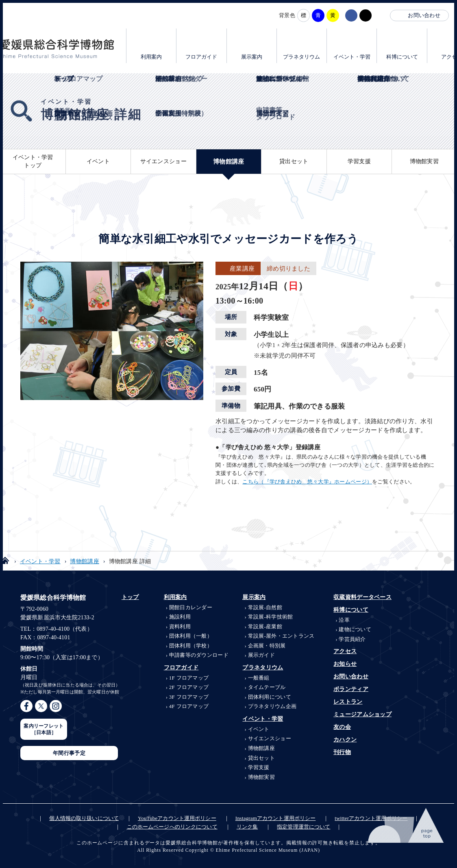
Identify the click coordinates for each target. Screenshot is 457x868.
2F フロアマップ (189, 687)
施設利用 (180, 617)
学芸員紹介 (352, 639)
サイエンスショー (163, 161)
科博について (402, 57)
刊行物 (342, 752)
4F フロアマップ (189, 706)
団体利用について (270, 697)
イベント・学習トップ (33, 161)
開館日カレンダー (191, 607)
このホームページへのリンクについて (172, 827)
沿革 (344, 620)
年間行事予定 (69, 753)
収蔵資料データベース (362, 597)
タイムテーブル (267, 687)
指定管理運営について (304, 827)
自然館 (265, 607)
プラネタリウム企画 (272, 706)
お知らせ (345, 664)
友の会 (342, 727)
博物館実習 (424, 161)
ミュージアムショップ (362, 714)
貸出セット (294, 161)
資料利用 (180, 626)
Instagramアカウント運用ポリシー (276, 818)
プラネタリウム (301, 57)
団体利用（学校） (191, 646)
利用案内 (151, 57)
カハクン (345, 740)
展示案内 (252, 57)
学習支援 (359, 161)
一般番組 (259, 678)
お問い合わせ (424, 15)
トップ (130, 597)
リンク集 (247, 827)
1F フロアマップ (189, 678)
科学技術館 (271, 617)
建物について (355, 629)
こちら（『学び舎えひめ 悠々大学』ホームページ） (307, 482)
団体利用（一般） (191, 636)
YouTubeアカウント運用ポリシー (177, 818)
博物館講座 (228, 162)
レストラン (348, 702)
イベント (98, 161)
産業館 (265, 626)
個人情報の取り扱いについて (84, 818)
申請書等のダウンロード (199, 655)
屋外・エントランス (281, 636)
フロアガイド (201, 57)
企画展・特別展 (267, 646)
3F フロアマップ (189, 697)
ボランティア (351, 689)
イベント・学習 (352, 57)
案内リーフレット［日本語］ (44, 729)
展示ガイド (261, 655)
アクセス (345, 651)
